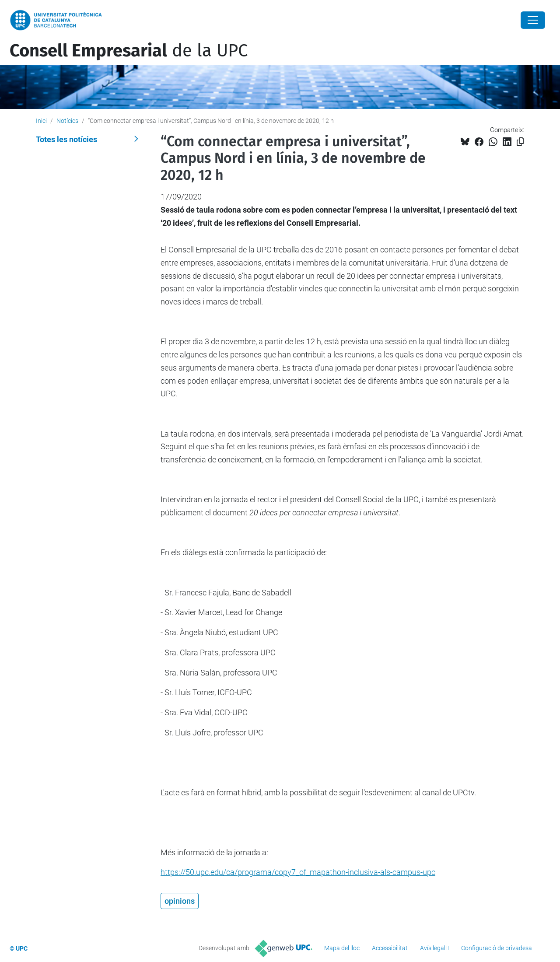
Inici (41, 121)
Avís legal (433, 948)
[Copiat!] (520, 142)
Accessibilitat (390, 948)
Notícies (67, 121)
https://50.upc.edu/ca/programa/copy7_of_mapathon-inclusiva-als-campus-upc (298, 872)
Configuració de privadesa (497, 948)
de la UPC (129, 51)
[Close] (533, 20)
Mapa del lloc (342, 948)
